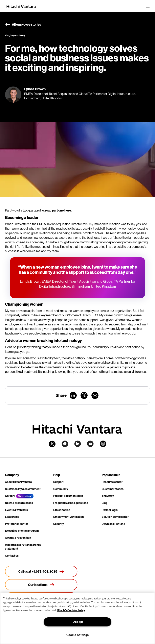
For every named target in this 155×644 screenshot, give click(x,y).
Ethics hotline (62, 510)
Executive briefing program (22, 531)
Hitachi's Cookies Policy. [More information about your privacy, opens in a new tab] (71, 610)
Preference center (17, 524)
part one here (62, 210)
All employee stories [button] (23, 25)
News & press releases (19, 503)
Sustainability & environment (23, 489)
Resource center (112, 482)
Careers (10, 496)
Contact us (12, 556)
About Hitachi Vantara (18, 482)
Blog (105, 503)
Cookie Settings (78, 635)
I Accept (77, 622)
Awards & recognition (18, 538)
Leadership (12, 517)
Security (59, 524)
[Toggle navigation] (148, 6)
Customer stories (113, 489)
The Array (108, 496)
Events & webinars (16, 510)
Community (61, 489)
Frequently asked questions (71, 503)
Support (58, 482)
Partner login (110, 510)
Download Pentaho (113, 524)
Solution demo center (115, 517)
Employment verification (69, 517)
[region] (77, 618)
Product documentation (68, 496)
